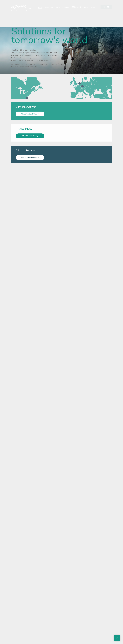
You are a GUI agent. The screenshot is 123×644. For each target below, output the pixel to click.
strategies (49, 7)
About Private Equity (30, 135)
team (58, 7)
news (86, 7)
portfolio (66, 7)
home (40, 7)
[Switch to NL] (104, 7)
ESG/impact (76, 7)
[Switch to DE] (108, 7)
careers (94, 7)
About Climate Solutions (30, 156)
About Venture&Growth (30, 114)
